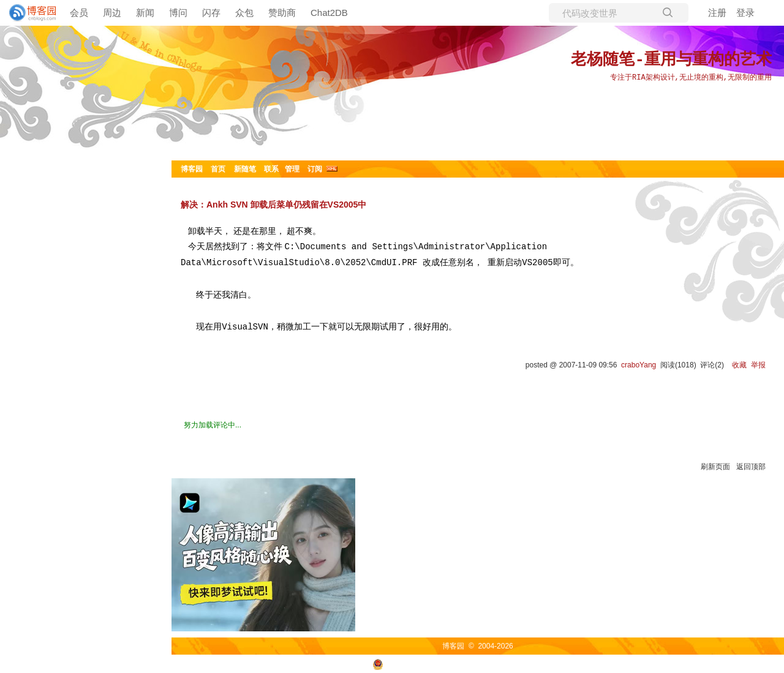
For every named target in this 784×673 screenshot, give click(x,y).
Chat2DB (329, 13)
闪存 (211, 13)
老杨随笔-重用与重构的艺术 (671, 60)
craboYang (639, 365)
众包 (244, 13)
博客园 (192, 169)
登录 (745, 13)
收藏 (739, 365)
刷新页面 (715, 467)
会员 (79, 13)
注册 (717, 13)
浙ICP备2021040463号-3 (539, 664)
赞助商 (282, 13)
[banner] (28, 13)
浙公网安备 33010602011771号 (431, 664)
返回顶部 (751, 467)
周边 (112, 13)
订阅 (315, 169)
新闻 (145, 13)
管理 (292, 169)
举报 (758, 365)
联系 (271, 169)
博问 (178, 13)
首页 (218, 169)
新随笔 (245, 169)
